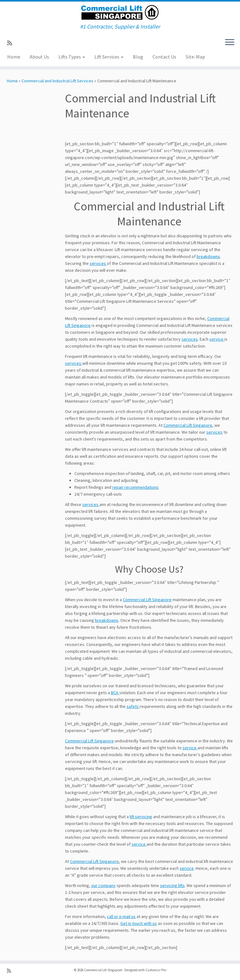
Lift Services (109, 57)
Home (14, 57)
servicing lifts (172, 885)
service (217, 339)
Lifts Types (72, 57)
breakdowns (208, 256)
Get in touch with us (139, 923)
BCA (115, 693)
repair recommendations (135, 487)
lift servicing (141, 817)
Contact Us (164, 57)
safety (133, 706)
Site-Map (195, 57)
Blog (138, 57)
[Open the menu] (230, 43)
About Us (39, 57)
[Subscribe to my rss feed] (12, 43)
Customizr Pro (156, 970)
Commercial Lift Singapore (188, 425)
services (98, 263)
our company (103, 885)
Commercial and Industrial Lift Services (57, 81)
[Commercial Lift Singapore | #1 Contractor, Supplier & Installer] (120, 13)
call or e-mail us (121, 916)
